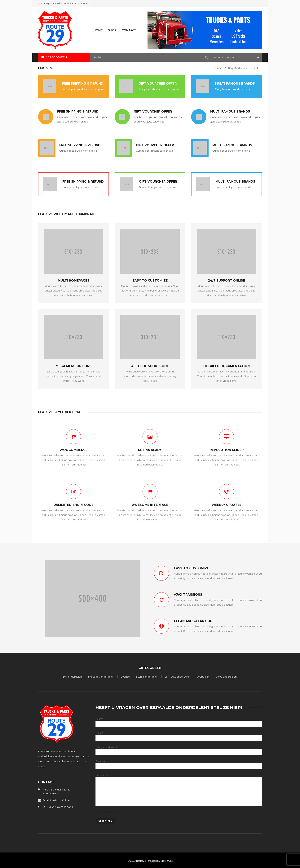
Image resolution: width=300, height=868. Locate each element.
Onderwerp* (179, 764)
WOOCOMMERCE (73, 450)
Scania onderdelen (147, 677)
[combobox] (236, 58)
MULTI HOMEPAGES (74, 280)
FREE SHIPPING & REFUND (83, 84)
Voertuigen (203, 677)
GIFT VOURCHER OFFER (158, 84)
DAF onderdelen (73, 677)
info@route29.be (53, 4)
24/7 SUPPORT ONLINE (227, 280)
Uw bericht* (179, 783)
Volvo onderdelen (226, 677)
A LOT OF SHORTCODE (150, 366)
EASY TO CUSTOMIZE (150, 280)
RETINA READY (150, 450)
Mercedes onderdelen (101, 677)
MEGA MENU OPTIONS (74, 366)
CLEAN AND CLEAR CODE (194, 621)
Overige (125, 677)
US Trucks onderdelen (177, 677)
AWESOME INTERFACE (150, 505)
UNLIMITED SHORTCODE (73, 505)
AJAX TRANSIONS (188, 595)
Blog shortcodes (238, 68)
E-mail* (179, 735)
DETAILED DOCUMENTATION (227, 366)
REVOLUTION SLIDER (227, 450)
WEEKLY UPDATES (227, 505)
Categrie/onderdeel (179, 749)
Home (219, 68)
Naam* (179, 721)
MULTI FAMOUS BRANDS (235, 84)
